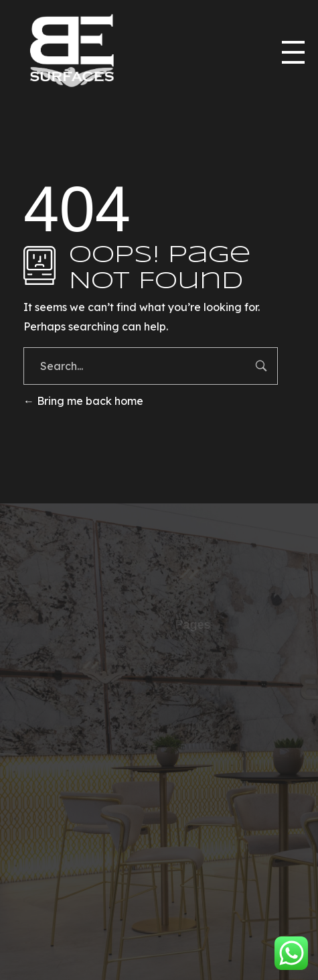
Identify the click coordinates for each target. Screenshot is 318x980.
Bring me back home (83, 401)
